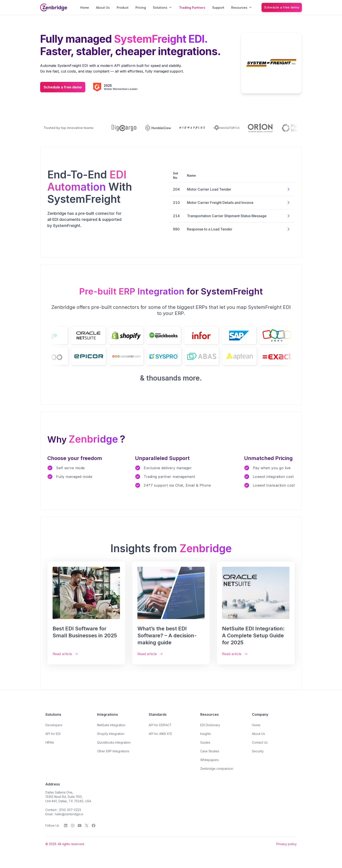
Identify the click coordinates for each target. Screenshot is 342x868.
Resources (242, 8)
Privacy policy (286, 844)
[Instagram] (73, 826)
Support (218, 8)
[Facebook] (94, 826)
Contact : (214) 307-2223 (63, 810)
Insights (206, 734)
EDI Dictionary (210, 725)
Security (258, 751)
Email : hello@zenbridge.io (64, 814)
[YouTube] (80, 826)
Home (85, 8)
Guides (205, 742)
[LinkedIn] (66, 826)
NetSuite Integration (111, 725)
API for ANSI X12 (160, 734)
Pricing (141, 8)
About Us (103, 8)
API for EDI (53, 734)
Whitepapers (209, 760)
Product (123, 8)
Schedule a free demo (282, 7)
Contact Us (260, 742)
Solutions (162, 8)
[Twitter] (87, 826)
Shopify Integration (111, 734)
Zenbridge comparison (217, 769)
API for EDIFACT (160, 725)
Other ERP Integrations (113, 751)
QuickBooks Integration (114, 742)
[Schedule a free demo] (282, 8)
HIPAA (50, 742)
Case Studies (210, 751)
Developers (54, 725)
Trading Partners (192, 8)
